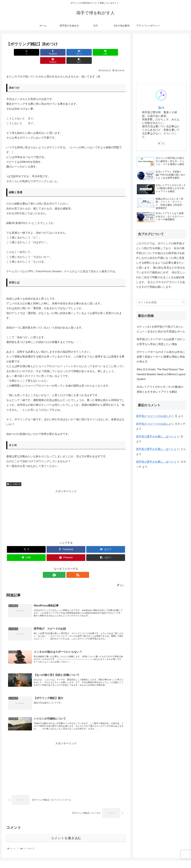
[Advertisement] (66, 506)
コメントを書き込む (66, 832)
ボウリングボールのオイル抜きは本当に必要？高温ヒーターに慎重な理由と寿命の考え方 (161, 357)
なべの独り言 (14, 476)
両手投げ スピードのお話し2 (153, 416)
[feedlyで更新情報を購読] (63, 567)
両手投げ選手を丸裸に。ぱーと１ (156, 437)
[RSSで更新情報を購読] (69, 567)
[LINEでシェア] (76, 52)
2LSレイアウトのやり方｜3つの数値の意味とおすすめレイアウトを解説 (160, 389)
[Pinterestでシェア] (96, 52)
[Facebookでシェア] (36, 52)
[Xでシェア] (16, 52)
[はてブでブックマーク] (56, 52)
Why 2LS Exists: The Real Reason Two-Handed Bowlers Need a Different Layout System (161, 374)
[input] (161, 302)
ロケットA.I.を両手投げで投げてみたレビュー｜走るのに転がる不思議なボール (161, 329)
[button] (116, 52)
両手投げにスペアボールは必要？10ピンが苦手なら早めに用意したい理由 (161, 342)
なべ (161, 107)
